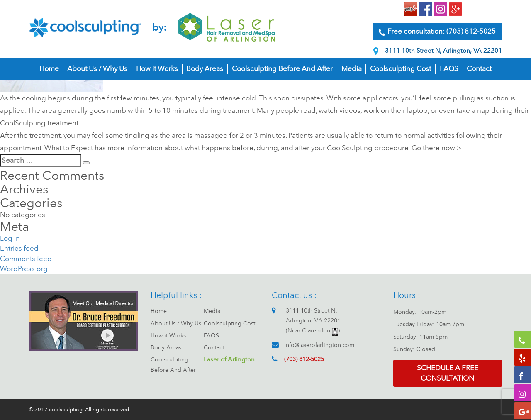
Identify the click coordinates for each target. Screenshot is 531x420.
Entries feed (19, 248)
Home (49, 69)
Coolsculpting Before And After (282, 69)
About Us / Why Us (97, 69)
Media (352, 69)
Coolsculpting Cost (401, 69)
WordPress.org (24, 269)
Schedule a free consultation (448, 373)
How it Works (157, 69)
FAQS (449, 69)
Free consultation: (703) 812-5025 (437, 32)
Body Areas (205, 69)
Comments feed (26, 259)
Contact (479, 69)
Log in (10, 238)
